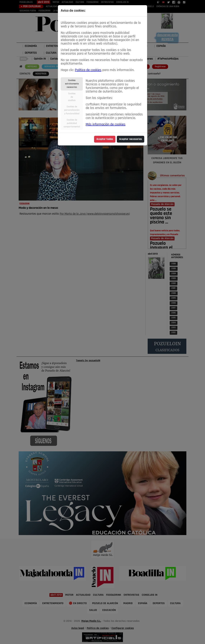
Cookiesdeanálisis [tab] (72, 97)
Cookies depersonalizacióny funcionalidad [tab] (72, 110)
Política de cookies (88, 70)
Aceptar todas (105, 139)
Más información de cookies (106, 125)
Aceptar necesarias (131, 139)
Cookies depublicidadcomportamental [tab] (72, 123)
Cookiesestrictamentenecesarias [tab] (72, 84)
